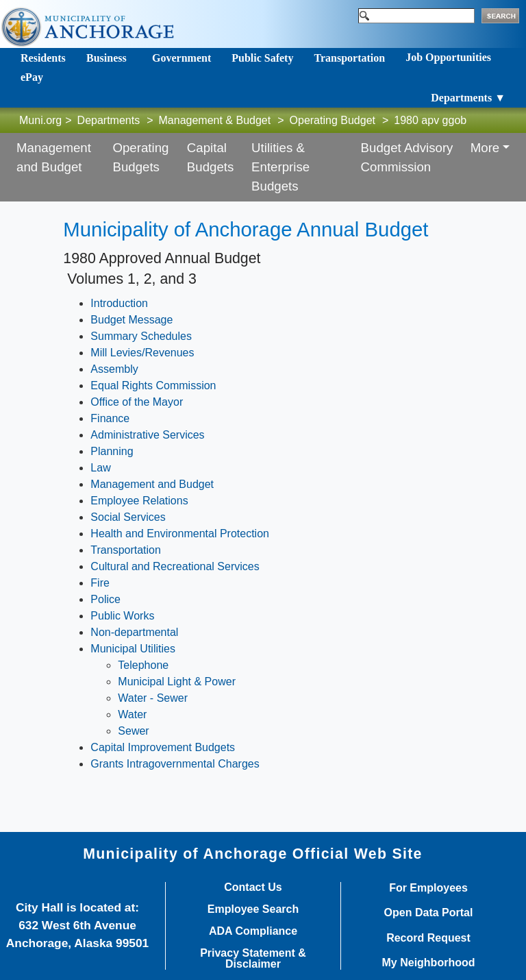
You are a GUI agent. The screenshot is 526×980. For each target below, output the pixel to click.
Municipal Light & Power (177, 682)
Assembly (114, 369)
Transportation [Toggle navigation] (349, 58)
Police (105, 599)
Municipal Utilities (133, 649)
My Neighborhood (429, 963)
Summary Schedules (141, 336)
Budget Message (131, 320)
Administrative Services (147, 435)
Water (132, 714)
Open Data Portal (429, 913)
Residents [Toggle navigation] (43, 58)
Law (100, 468)
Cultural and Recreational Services (175, 566)
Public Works (122, 616)
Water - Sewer (153, 698)
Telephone (143, 665)
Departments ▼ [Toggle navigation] (468, 98)
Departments (109, 120)
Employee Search (253, 909)
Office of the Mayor (137, 402)
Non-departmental (134, 632)
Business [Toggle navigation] (107, 58)
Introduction (119, 303)
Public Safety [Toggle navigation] (262, 58)
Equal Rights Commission (153, 385)
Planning (112, 451)
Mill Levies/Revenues (142, 353)
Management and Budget (152, 484)
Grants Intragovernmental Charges (175, 764)
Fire (100, 583)
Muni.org (40, 120)
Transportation (126, 550)
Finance (110, 418)
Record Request (428, 938)
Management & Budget (215, 120)
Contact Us (253, 887)
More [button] (485, 148)
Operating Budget (333, 120)
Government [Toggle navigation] (181, 58)
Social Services (128, 517)
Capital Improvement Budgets (163, 747)
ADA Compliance (253, 931)
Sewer (133, 731)
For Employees (428, 888)
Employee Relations (139, 501)
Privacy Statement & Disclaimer (253, 959)
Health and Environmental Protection (180, 534)
